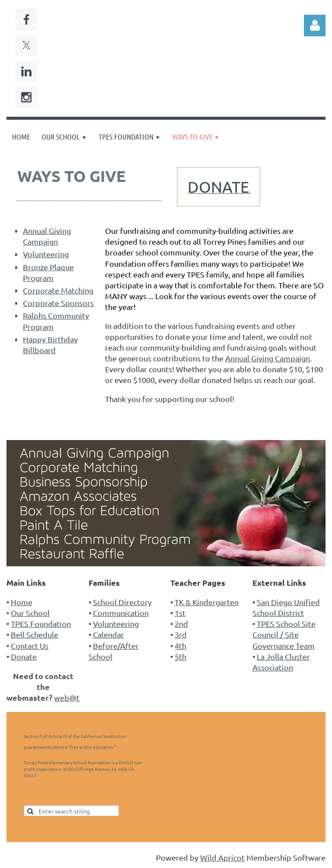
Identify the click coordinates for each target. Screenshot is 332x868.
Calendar (109, 634)
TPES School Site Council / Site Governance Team (284, 634)
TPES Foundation (41, 624)
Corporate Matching (58, 290)
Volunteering (46, 254)
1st (180, 613)
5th (180, 656)
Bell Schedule (35, 634)
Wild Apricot (222, 857)
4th (180, 646)
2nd (181, 624)
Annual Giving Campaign (268, 358)
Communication (121, 613)
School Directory (122, 602)
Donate (24, 656)
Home (22, 602)
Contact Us (30, 646)
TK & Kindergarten (207, 602)
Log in (315, 26)
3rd (181, 634)
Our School (30, 613)
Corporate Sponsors (58, 303)
